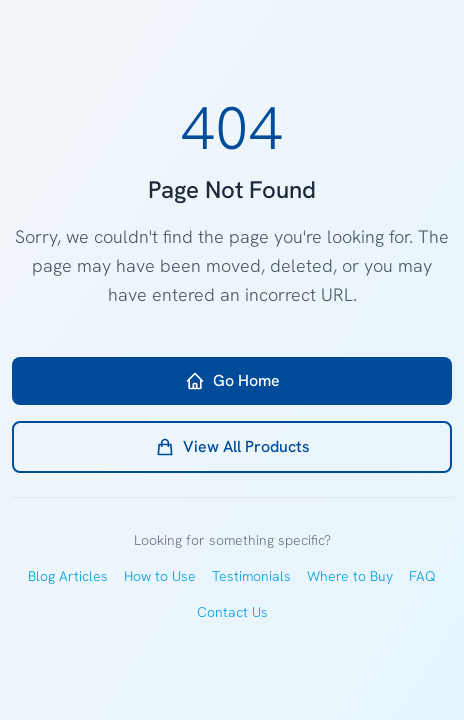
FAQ (422, 576)
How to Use (160, 576)
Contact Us (232, 612)
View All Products (232, 446)
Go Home (232, 380)
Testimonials (251, 576)
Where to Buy (350, 576)
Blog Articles (68, 576)
